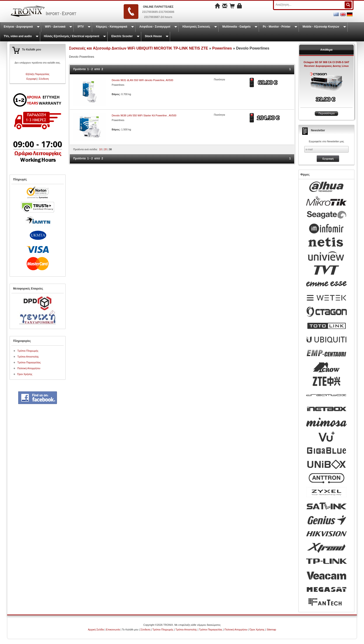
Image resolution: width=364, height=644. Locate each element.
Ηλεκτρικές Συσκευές (196, 27)
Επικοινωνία (113, 630)
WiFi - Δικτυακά (55, 27)
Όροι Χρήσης (25, 374)
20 (105, 149)
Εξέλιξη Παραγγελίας (38, 74)
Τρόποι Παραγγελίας (29, 362)
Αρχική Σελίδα (96, 630)
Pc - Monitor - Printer (277, 27)
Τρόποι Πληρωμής (28, 351)
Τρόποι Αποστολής (28, 357)
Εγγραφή (31, 79)
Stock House (153, 36)
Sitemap (271, 630)
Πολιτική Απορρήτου (29, 368)
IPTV (81, 27)
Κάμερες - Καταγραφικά (112, 27)
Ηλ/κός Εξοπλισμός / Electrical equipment (72, 36)
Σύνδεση (44, 79)
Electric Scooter (122, 36)
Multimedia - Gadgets (236, 27)
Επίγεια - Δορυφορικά (18, 27)
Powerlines (222, 48)
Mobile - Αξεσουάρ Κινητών (321, 27)
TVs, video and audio (18, 36)
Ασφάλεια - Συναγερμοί (155, 27)
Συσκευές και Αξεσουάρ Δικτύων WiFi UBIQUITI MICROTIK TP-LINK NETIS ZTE (139, 48)
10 (100, 149)
